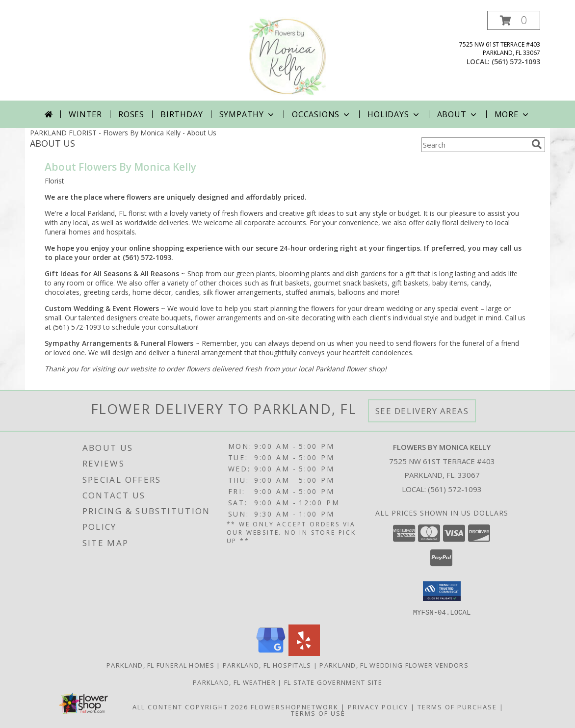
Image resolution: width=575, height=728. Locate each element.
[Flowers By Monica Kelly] (287, 56)
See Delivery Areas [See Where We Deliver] (422, 411)
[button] (514, 20)
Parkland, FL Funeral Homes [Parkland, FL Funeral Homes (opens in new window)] (160, 665)
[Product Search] (474, 145)
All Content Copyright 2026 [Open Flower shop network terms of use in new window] (190, 706)
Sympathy (248, 114)
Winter (85, 114)
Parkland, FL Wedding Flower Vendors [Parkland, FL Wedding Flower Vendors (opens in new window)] (394, 665)
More (512, 114)
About (458, 114)
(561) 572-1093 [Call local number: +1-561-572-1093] (516, 62)
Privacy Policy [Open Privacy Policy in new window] (378, 706)
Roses (131, 114)
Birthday (182, 114)
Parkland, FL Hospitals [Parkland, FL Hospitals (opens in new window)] (267, 665)
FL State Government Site (333, 682)
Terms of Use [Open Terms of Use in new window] (318, 713)
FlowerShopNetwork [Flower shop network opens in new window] (295, 706)
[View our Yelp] (304, 653)
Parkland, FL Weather (234, 682)
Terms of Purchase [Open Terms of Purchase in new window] (457, 706)
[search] (537, 144)
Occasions (322, 114)
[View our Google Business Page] (271, 653)
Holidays (394, 114)
